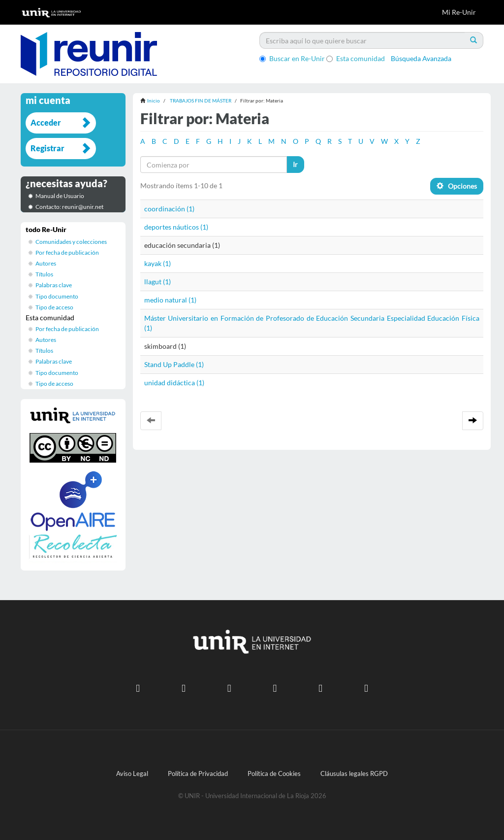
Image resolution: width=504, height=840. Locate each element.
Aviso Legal (132, 774)
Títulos (44, 274)
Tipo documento (57, 296)
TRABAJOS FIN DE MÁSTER (201, 101)
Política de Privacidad (198, 774)
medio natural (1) (170, 300)
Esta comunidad (356, 58)
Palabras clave (54, 285)
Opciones (457, 186)
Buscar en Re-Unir (292, 58)
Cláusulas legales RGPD (354, 774)
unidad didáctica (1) (174, 383)
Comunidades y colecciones (71, 242)
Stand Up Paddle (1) (174, 364)
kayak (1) (157, 263)
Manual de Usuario (60, 196)
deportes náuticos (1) (176, 227)
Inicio (154, 101)
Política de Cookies (274, 774)
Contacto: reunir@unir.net (69, 207)
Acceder (46, 122)
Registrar (47, 148)
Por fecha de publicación (67, 252)
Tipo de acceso (54, 307)
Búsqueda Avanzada (421, 58)
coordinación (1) (169, 209)
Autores (46, 263)
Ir (295, 164)
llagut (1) (157, 282)
